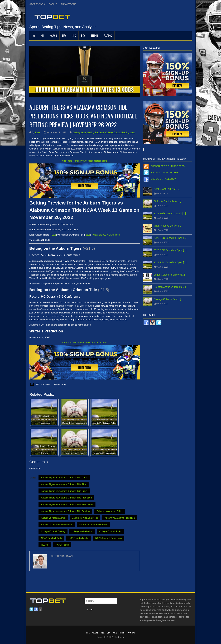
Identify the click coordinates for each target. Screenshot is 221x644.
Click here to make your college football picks (85, 161)
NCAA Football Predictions (109, 538)
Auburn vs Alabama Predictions (57, 525)
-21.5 (88, 235)
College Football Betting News (120, 132)
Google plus (41, 609)
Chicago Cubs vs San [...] (167, 299)
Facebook (36, 609)
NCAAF (45, 545)
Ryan (38, 132)
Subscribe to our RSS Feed (168, 166)
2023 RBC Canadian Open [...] (170, 238)
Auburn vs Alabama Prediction (120, 518)
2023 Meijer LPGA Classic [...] (170, 213)
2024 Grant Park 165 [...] (167, 189)
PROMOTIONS (69, 4)
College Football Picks (110, 531)
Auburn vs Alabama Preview (93, 525)
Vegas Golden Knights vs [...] (169, 275)
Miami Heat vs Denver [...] (168, 226)
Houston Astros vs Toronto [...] (170, 287)
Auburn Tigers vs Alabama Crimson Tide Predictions (67, 504)
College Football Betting (53, 531)
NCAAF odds (62, 545)
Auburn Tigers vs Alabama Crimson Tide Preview (65, 511)
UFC (74, 36)
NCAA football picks (79, 538)
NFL (43, 36)
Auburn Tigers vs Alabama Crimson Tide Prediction (66, 498)
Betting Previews (96, 132)
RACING (108, 36)
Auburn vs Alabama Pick (53, 518)
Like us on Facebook (163, 179)
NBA (64, 36)
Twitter (31, 609)
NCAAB (53, 36)
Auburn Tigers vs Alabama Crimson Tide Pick (64, 484)
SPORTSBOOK (37, 4)
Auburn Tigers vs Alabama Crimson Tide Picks (64, 491)
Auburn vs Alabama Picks (85, 518)
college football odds (82, 531)
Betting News (80, 132)
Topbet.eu (120, 637)
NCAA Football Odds (51, 538)
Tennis (95, 36)
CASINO (53, 4)
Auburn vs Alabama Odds (109, 511)
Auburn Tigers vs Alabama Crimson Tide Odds (64, 478)
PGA (83, 36)
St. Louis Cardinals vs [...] (167, 201)
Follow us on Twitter (164, 173)
